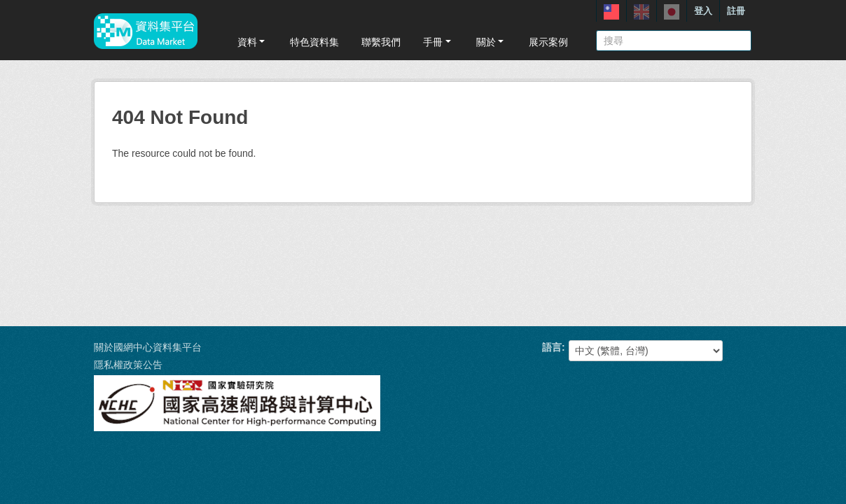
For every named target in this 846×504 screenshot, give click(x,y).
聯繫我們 (381, 42)
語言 (552, 347)
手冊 (438, 42)
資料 (252, 42)
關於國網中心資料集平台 (148, 347)
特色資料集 (314, 42)
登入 (703, 11)
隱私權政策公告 (128, 365)
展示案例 (548, 42)
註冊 (736, 11)
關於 (491, 42)
